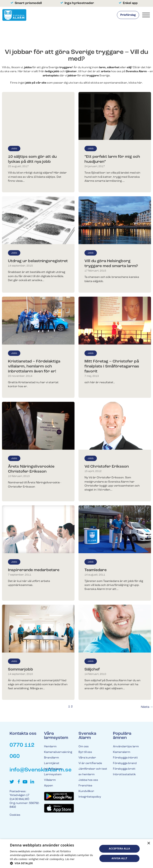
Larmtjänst (52, 763)
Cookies (15, 815)
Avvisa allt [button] (119, 858)
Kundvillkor (86, 791)
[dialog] (76, 854)
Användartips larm (126, 747)
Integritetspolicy (90, 797)
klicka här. (136, 83)
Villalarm (50, 780)
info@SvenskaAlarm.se (41, 770)
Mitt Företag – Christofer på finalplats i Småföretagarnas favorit (112, 366)
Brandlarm (51, 758)
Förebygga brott (124, 769)
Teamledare (96, 570)
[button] (53, 863)
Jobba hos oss (88, 780)
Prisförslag (128, 15)
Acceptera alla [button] (119, 849)
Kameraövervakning (58, 752)
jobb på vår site (36, 83)
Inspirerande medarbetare (34, 570)
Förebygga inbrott (125, 758)
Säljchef (92, 670)
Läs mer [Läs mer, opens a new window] (70, 859)
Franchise (85, 786)
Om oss (84, 747)
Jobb (14, 149)
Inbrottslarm (53, 769)
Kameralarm (122, 752)
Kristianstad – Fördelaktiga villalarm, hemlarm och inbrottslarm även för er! (34, 366)
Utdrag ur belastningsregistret (38, 261)
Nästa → (147, 707)
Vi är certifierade (90, 763)
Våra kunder (87, 758)
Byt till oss (85, 752)
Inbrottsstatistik (124, 775)
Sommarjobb (21, 670)
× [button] (149, 843)
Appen (49, 786)
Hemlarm (50, 747)
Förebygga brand (125, 763)
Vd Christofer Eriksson (107, 467)
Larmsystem (53, 775)
